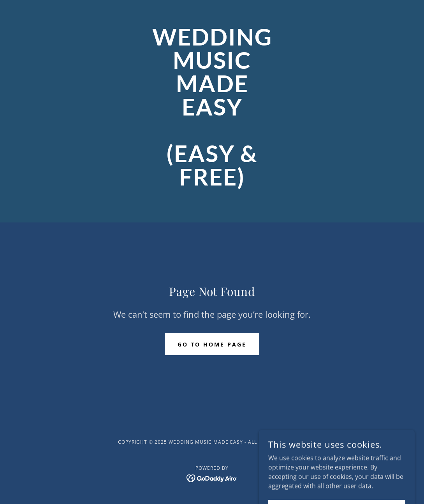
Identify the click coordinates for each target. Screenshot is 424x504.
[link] (212, 183)
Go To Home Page (212, 344)
